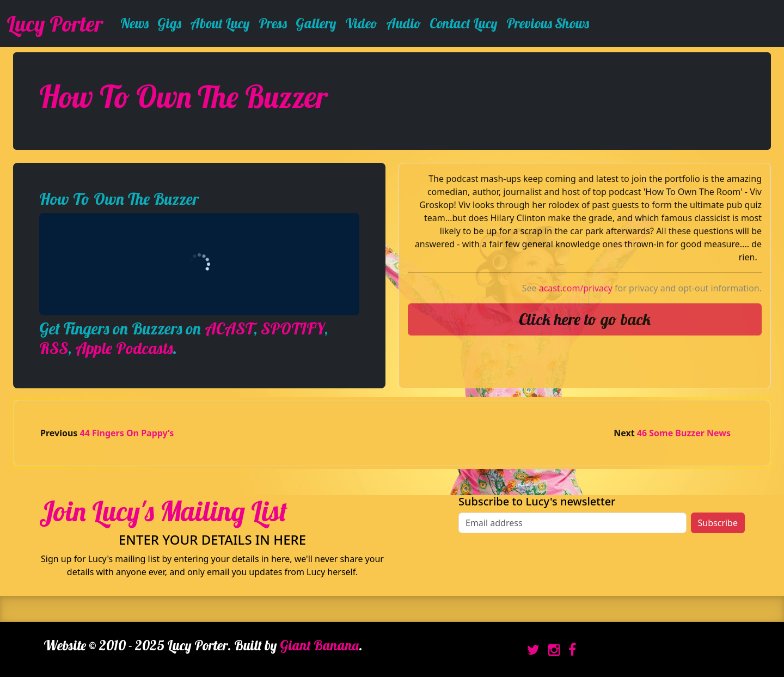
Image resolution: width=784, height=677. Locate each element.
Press (273, 23)
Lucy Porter (55, 23)
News (134, 23)
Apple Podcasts (124, 348)
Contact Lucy (464, 23)
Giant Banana (319, 645)
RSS (54, 348)
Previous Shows (548, 23)
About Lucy (220, 23)
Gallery (316, 23)
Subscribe (718, 523)
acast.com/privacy (576, 288)
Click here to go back (585, 319)
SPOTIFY (293, 328)
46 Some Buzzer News (684, 433)
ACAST (229, 328)
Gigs (169, 23)
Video (361, 23)
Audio (403, 23)
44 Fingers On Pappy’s (127, 433)
